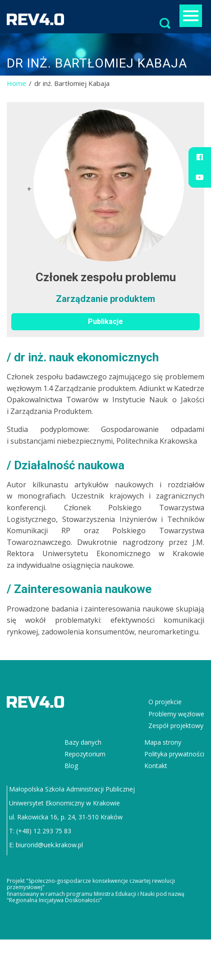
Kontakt (156, 766)
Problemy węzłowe (176, 714)
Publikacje (105, 321)
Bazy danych (83, 742)
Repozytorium (85, 754)
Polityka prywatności (174, 754)
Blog (71, 766)
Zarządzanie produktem (105, 299)
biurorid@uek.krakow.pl (49, 845)
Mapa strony (163, 742)
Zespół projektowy (176, 726)
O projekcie (165, 702)
